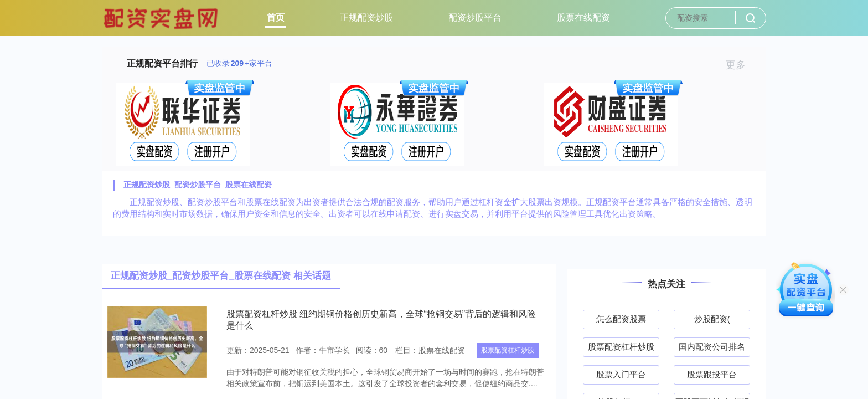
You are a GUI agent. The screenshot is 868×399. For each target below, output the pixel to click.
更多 (740, 65)
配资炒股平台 (475, 17)
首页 (276, 17)
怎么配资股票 (621, 319)
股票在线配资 (583, 17)
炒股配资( (712, 319)
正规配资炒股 (366, 17)
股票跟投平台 (712, 374)
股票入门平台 (621, 374)
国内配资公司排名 (712, 347)
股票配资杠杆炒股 (508, 350)
